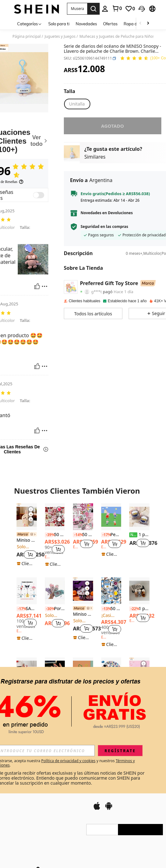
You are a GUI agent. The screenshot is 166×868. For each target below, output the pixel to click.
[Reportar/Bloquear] (45, 286)
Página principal (27, 37)
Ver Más (83, 735)
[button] (77, 9)
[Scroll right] (148, 24)
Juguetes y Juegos (60, 37)
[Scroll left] (140, 24)
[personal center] (105, 9)
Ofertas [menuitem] (110, 24)
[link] (117, 8)
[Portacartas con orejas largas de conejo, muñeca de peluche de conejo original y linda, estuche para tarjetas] (55, 591)
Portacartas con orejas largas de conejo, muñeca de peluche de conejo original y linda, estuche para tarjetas (55, 609)
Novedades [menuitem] (86, 24)
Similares (95, 157)
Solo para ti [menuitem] (59, 24)
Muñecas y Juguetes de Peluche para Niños (117, 37)
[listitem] (27, 535)
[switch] (39, 195)
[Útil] (37, 286)
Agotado (113, 126)
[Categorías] (30, 24)
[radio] (77, 104)
